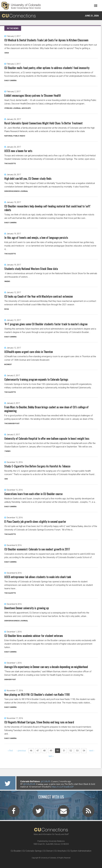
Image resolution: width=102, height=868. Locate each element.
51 (64, 751)
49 (51, 751)
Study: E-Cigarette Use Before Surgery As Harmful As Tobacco (37, 466)
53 (77, 751)
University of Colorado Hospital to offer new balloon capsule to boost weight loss (47, 438)
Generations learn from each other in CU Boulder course (33, 494)
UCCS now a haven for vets (18, 151)
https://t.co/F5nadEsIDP (63, 787)
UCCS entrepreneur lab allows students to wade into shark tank (38, 577)
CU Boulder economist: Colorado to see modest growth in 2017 (37, 549)
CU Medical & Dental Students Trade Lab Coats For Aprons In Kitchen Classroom (46, 40)
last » (51, 756)
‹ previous (21, 751)
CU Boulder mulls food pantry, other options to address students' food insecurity (47, 68)
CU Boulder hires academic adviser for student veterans (34, 636)
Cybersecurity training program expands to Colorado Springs (36, 379)
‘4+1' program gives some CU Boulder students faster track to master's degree (46, 324)
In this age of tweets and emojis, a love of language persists (36, 237)
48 (44, 751)
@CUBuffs (45, 781)
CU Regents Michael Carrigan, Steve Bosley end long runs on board (39, 722)
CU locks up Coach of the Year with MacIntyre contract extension (39, 296)
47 (38, 751)
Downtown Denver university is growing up (27, 608)
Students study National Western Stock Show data (31, 269)
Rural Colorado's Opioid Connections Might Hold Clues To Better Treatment (43, 123)
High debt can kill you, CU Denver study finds (28, 178)
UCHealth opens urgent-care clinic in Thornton (29, 352)
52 (71, 751)
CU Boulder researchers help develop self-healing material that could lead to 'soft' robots (47, 208)
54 (84, 751)
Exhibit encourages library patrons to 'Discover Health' (33, 95)
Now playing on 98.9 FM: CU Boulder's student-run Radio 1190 (37, 694)
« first (10, 751)
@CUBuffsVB (29, 784)
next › (92, 751)
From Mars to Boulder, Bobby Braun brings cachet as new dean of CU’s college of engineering (46, 409)
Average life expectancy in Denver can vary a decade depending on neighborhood (46, 667)
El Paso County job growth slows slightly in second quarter (35, 521)
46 (31, 751)
